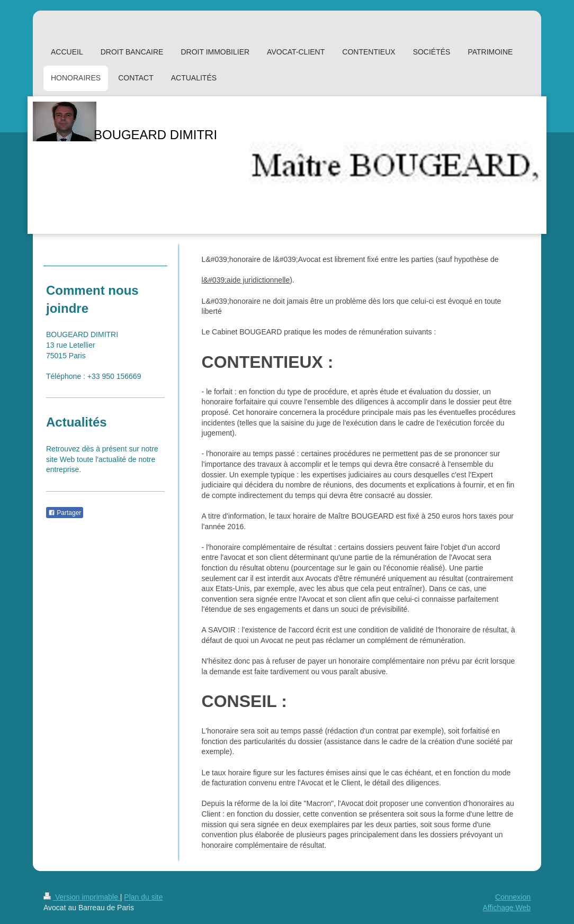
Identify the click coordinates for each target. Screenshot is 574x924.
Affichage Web (506, 908)
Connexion (513, 897)
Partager (65, 513)
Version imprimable (82, 897)
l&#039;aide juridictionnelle (246, 280)
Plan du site (143, 897)
